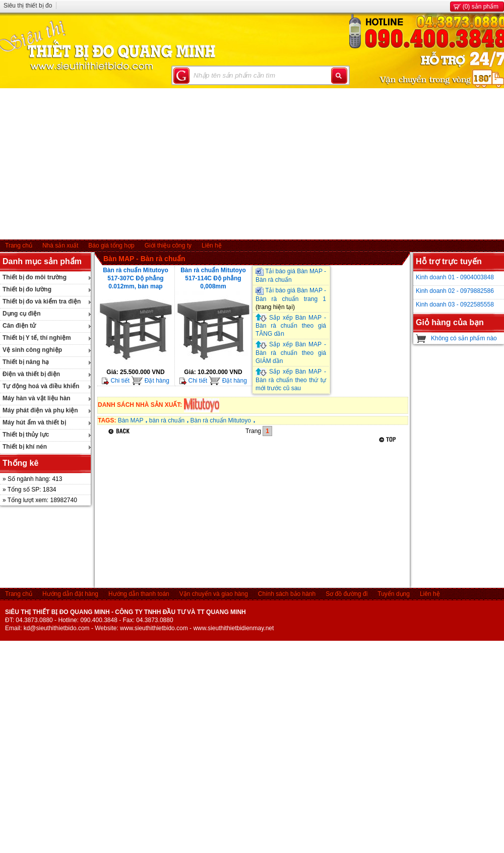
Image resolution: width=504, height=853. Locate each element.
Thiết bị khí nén (25, 447)
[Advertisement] (252, 164)
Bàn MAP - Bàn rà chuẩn (144, 259)
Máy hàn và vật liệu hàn (37, 398)
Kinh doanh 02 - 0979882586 (455, 291)
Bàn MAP (131, 420)
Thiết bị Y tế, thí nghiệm (37, 338)
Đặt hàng (150, 381)
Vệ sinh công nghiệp (32, 350)
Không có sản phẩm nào (464, 338)
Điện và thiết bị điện (31, 374)
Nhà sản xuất (60, 246)
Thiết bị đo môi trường (35, 277)
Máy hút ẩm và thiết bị (34, 422)
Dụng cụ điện (22, 314)
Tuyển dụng (394, 594)
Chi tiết (116, 381)
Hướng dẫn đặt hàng (70, 594)
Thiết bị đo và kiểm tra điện (42, 301)
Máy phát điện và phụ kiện (40, 410)
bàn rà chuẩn (167, 420)
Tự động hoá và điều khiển (41, 386)
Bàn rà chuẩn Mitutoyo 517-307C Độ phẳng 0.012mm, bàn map (136, 278)
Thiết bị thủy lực (26, 435)
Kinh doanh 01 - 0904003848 (455, 277)
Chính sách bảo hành (287, 594)
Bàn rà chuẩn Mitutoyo (221, 420)
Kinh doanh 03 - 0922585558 (455, 304)
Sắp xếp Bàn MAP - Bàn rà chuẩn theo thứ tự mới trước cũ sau (291, 380)
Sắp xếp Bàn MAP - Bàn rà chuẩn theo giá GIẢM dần (291, 353)
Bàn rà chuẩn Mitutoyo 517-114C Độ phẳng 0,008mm (213, 278)
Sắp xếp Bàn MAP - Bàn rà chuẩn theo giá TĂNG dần (291, 326)
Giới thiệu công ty (168, 246)
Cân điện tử (19, 326)
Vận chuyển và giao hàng (214, 594)
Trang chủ (19, 246)
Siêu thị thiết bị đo (28, 6)
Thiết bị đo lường (27, 289)
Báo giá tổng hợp (111, 246)
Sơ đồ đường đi (346, 594)
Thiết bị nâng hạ (26, 362)
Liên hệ (212, 246)
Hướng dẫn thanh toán (139, 594)
